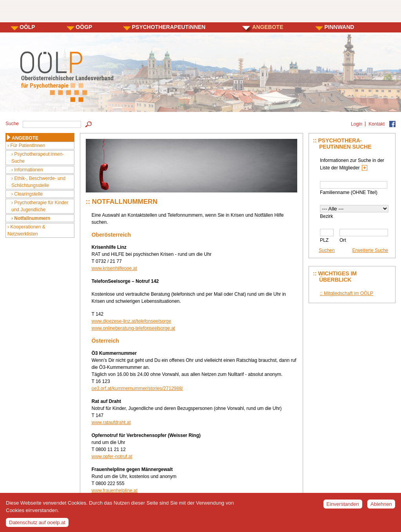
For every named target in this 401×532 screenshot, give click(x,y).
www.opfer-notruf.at (112, 457)
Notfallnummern (32, 218)
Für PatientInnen (28, 146)
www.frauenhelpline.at (115, 491)
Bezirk (326, 216)
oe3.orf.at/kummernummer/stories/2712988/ (137, 388)
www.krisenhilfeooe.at (114, 268)
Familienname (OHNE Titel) (349, 192)
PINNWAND (339, 27)
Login (357, 124)
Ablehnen (381, 508)
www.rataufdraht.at (111, 422)
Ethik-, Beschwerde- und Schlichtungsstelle (38, 182)
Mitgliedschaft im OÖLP (349, 293)
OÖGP (84, 27)
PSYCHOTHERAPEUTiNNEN (169, 27)
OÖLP (27, 27)
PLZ (324, 240)
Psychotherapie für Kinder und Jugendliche (40, 206)
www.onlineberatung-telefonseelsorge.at (133, 328)
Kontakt (377, 124)
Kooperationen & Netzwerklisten (26, 230)
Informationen (28, 170)
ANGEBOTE (268, 27)
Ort (343, 240)
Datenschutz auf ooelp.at (37, 526)
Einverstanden (343, 508)
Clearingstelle (28, 194)
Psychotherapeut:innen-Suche (38, 158)
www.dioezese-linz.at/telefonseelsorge (131, 321)
